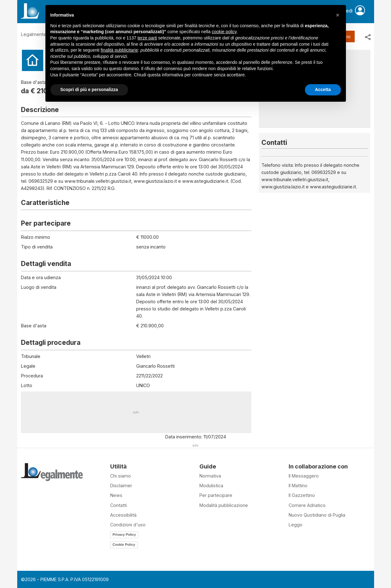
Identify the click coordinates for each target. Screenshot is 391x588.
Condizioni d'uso (128, 525)
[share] (368, 37)
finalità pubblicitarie (119, 50)
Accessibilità (123, 515)
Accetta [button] (323, 89)
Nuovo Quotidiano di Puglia (317, 515)
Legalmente (34, 34)
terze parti (147, 38)
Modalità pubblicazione (224, 505)
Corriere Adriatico (307, 505)
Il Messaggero (304, 476)
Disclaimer (121, 486)
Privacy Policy (124, 534)
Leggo (296, 525)
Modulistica (211, 486)
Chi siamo (121, 476)
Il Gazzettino (302, 495)
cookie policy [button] (224, 32)
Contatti (118, 505)
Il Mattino (298, 486)
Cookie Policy (124, 545)
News (116, 495)
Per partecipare (216, 495)
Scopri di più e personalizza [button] (89, 89)
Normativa (210, 476)
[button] (338, 15)
